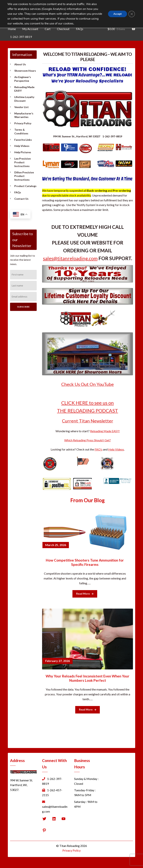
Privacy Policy (23, 123)
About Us (20, 64)
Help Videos (22, 146)
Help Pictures (23, 152)
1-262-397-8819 (21, 37)
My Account (30, 29)
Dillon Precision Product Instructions (24, 176)
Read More (85, 594)
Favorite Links (23, 140)
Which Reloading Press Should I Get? (88, 440)
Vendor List (22, 107)
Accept (117, 14)
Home (12, 29)
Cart (48, 29)
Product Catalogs (25, 186)
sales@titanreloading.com (70, 258)
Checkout (63, 29)
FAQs (80, 29)
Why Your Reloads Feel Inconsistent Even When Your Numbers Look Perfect (88, 678)
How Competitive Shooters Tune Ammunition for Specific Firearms (85, 562)
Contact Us (21, 199)
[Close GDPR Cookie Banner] (131, 14)
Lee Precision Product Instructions (23, 162)
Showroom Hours (25, 71)
